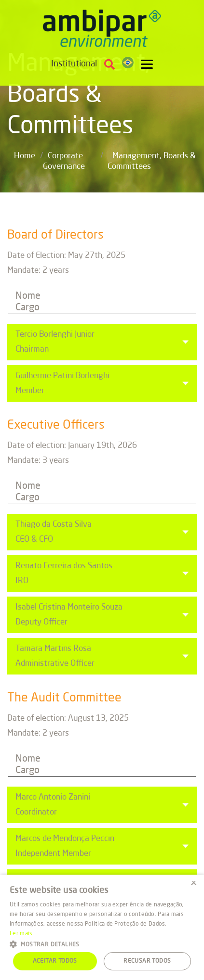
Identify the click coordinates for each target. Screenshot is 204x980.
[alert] (102, 927)
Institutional (74, 64)
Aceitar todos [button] (55, 961)
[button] (102, 944)
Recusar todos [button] (147, 961)
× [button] (193, 885)
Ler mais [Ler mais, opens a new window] (21, 934)
